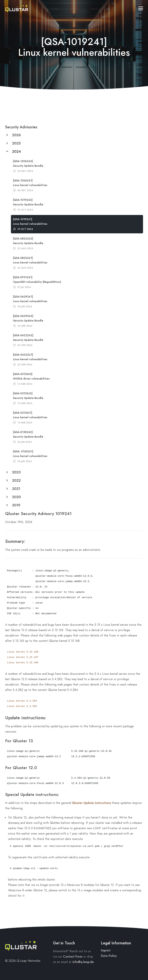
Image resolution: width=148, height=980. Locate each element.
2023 (16, 472)
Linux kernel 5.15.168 (23, 652)
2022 (16, 480)
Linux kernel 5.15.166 (23, 663)
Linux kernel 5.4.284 (22, 701)
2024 (16, 151)
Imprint (106, 950)
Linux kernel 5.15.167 (23, 657)
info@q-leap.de (83, 962)
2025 (16, 143)
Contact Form (73, 957)
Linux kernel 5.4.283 (22, 706)
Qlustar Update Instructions (92, 803)
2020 (16, 497)
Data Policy (109, 956)
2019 (16, 505)
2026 (16, 135)
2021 (16, 489)
